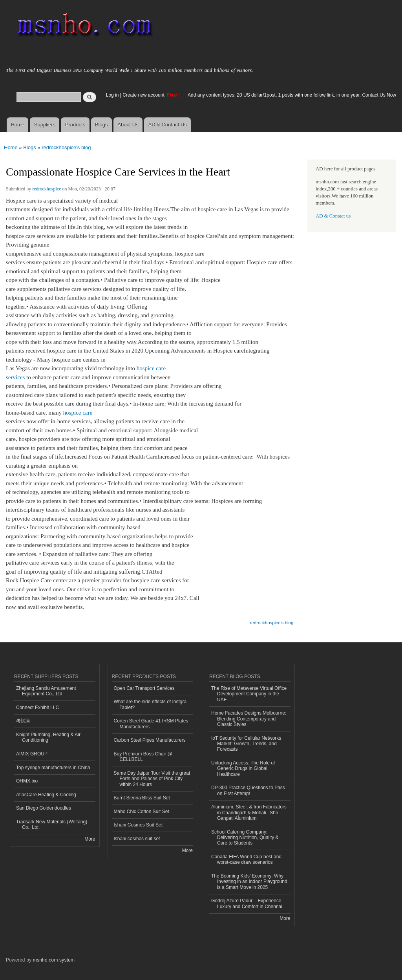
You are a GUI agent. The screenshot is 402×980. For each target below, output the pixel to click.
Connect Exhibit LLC (37, 708)
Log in (112, 95)
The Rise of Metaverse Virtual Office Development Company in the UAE (249, 694)
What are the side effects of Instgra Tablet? (150, 704)
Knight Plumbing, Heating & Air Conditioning (48, 737)
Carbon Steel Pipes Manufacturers (150, 740)
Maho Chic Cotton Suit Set (142, 812)
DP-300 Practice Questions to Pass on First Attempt (248, 790)
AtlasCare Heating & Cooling (46, 795)
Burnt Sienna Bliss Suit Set (142, 798)
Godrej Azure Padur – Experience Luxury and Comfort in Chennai (247, 903)
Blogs (101, 125)
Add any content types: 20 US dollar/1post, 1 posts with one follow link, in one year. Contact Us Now (292, 95)
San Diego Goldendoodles (44, 808)
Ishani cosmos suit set (137, 839)
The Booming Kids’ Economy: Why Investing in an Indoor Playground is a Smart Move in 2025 (249, 882)
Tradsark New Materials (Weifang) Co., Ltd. (52, 825)
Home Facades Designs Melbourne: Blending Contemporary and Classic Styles (249, 719)
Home (17, 125)
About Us (128, 125)
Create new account (144, 95)
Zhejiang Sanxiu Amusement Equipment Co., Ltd (46, 691)
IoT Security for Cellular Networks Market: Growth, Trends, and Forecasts (246, 744)
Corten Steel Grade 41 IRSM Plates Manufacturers (151, 724)
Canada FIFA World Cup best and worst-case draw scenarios (246, 859)
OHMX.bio (27, 781)
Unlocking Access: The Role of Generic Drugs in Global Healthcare (243, 769)
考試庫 (23, 721)
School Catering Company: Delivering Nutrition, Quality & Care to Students (245, 838)
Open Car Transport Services (144, 688)
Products (75, 125)
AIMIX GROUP (32, 754)
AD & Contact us (333, 216)
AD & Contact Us (168, 125)
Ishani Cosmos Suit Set (138, 825)
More (90, 839)
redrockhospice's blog (66, 147)
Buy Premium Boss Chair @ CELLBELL (143, 757)
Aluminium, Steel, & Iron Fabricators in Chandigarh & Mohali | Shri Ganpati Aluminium (249, 813)
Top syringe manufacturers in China (53, 768)
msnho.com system (54, 960)
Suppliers (45, 125)
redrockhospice (47, 189)
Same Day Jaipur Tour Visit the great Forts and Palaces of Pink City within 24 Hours (152, 779)
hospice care (78, 413)
